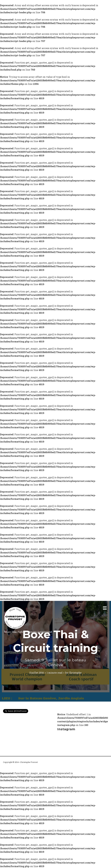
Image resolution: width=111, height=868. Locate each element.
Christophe (75, 673)
